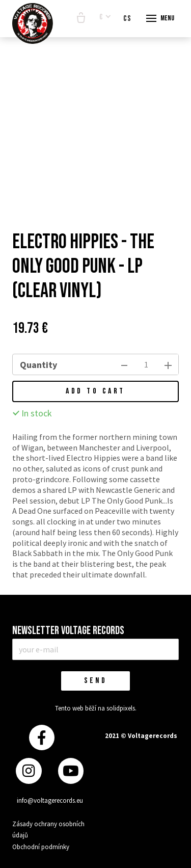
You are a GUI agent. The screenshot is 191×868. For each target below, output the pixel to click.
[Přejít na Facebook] (42, 738)
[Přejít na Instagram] (29, 771)
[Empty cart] (81, 18)
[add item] (168, 364)
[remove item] (124, 364)
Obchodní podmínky (41, 847)
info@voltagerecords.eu (50, 800)
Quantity (38, 365)
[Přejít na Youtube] (71, 771)
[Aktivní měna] (105, 18)
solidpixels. (121, 708)
